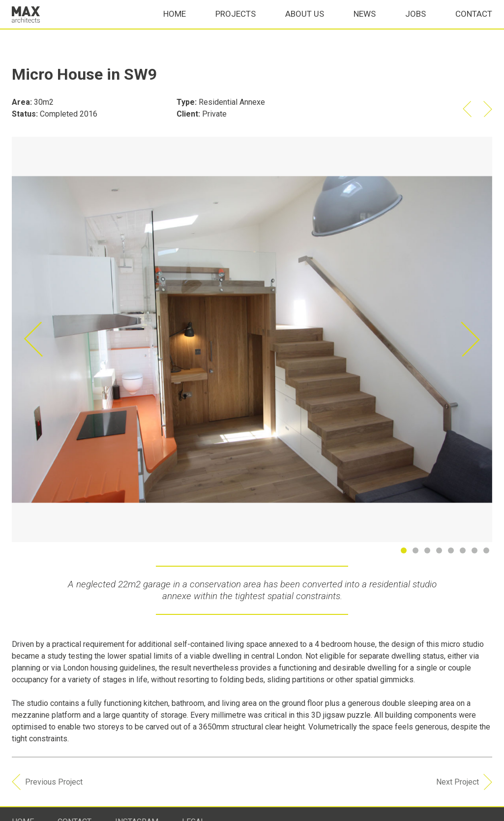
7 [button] (476, 552)
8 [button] (488, 552)
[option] (252, 339)
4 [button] (441, 552)
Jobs (415, 26)
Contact (474, 26)
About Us (305, 26)
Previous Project (47, 794)
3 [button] (429, 552)
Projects (236, 26)
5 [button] (453, 552)
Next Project (464, 794)
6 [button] (465, 552)
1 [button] (406, 552)
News (365, 26)
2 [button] (417, 552)
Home (175, 26)
